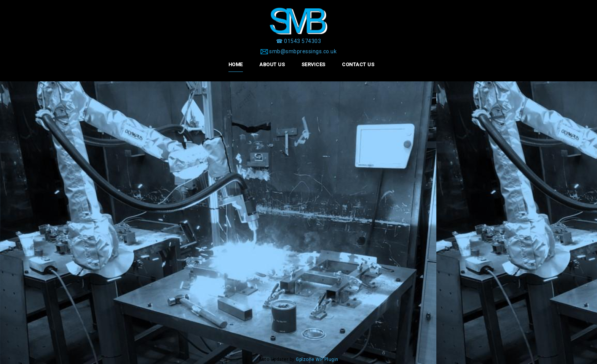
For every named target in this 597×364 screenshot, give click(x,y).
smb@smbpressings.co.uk (303, 51)
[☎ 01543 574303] (298, 41)
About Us (272, 64)
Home (236, 64)
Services (314, 64)
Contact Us (358, 64)
